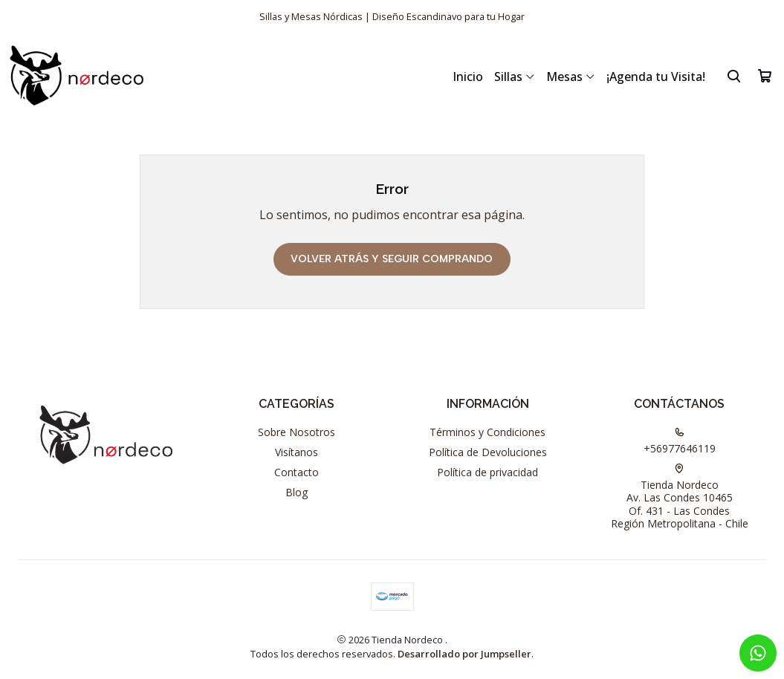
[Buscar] (734, 76)
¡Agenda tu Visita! (656, 77)
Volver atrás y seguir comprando (392, 259)
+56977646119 (680, 441)
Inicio (468, 77)
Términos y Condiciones (487, 432)
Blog (297, 492)
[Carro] (765, 76)
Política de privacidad (487, 472)
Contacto (297, 472)
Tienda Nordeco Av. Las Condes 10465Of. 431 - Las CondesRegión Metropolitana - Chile (680, 497)
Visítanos (297, 452)
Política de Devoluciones (488, 452)
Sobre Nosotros (297, 432)
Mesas (571, 77)
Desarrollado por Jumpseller (464, 654)
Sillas (515, 77)
